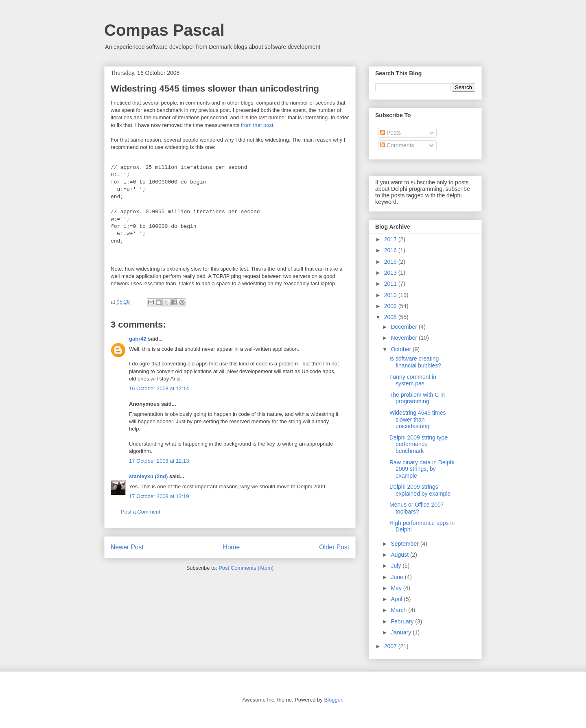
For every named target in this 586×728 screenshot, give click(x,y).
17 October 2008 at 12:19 (159, 496)
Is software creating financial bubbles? (415, 362)
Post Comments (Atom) (246, 568)
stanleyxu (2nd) (148, 476)
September (405, 544)
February (403, 621)
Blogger (333, 700)
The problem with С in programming (417, 398)
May (397, 588)
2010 (391, 295)
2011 (391, 284)
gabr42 (138, 339)
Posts (390, 133)
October (402, 349)
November (405, 338)
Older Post (334, 547)
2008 (391, 317)
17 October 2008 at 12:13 (159, 461)
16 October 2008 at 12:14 (159, 388)
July (397, 566)
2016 (391, 250)
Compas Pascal (164, 30)
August (400, 555)
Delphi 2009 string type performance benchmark (419, 444)
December (405, 327)
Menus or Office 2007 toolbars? (417, 508)
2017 (391, 239)
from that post (257, 125)
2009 (391, 306)
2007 (391, 646)
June (398, 577)
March (399, 610)
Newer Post (127, 547)
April (397, 599)
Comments (397, 145)
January (402, 632)
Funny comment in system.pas (413, 380)
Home (232, 547)
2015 (391, 262)
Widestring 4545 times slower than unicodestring (418, 420)
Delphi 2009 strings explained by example (420, 490)
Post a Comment (141, 512)
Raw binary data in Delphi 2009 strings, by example (422, 469)
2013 (391, 273)
